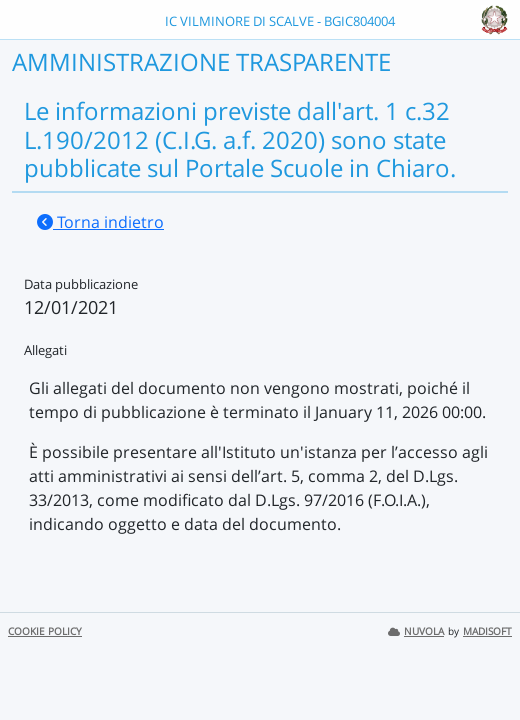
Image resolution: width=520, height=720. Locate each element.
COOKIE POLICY (45, 631)
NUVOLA (416, 631)
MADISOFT (487, 631)
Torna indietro (100, 222)
